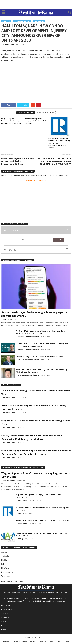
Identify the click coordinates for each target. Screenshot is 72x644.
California (5, 556)
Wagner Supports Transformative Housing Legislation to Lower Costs (11, 121)
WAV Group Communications (28, 336)
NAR (19, 513)
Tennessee (6, 576)
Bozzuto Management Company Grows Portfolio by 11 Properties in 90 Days (18, 161)
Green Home (6, 21)
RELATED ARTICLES (26, 113)
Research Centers (8, 609)
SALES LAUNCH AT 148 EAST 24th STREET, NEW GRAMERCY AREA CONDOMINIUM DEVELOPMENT (54, 161)
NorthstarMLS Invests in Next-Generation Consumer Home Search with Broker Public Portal (41, 332)
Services (5, 614)
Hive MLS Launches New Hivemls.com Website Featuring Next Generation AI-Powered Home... (42, 345)
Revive (5, 319)
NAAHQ (20, 539)
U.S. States (10, 250)
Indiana (4, 564)
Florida (4, 560)
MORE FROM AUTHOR (45, 113)
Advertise (5, 618)
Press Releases (39, 21)
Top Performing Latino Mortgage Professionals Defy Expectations (36, 121)
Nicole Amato (9, 45)
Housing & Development (22, 21)
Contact (4, 626)
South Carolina (7, 572)
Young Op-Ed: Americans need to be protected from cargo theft (43, 520)
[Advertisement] (36, 4)
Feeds (4, 630)
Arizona (4, 552)
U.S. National (11, 230)
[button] (68, 12)
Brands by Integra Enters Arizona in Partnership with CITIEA (41, 357)
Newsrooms (6, 605)
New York (5, 568)
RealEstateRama (9, 398)
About (4, 622)
